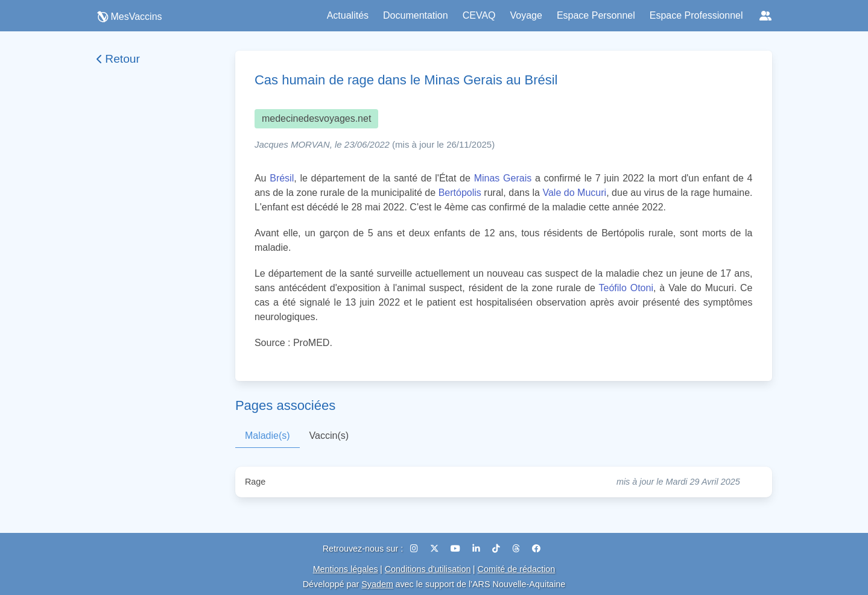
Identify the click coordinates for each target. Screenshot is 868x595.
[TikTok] (497, 549)
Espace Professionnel (696, 15)
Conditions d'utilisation (428, 569)
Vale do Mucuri (574, 193)
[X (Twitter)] (436, 549)
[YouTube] (457, 549)
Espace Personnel (596, 15)
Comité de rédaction (517, 569)
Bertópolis (460, 193)
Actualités (348, 15)
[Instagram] (415, 549)
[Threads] (517, 549)
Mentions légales (346, 569)
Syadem (377, 584)
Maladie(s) (268, 436)
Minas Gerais (503, 178)
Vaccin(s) (329, 436)
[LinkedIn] (477, 549)
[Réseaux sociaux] (765, 16)
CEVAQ (479, 15)
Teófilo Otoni (626, 288)
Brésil (282, 178)
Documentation (416, 15)
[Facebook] (536, 549)
